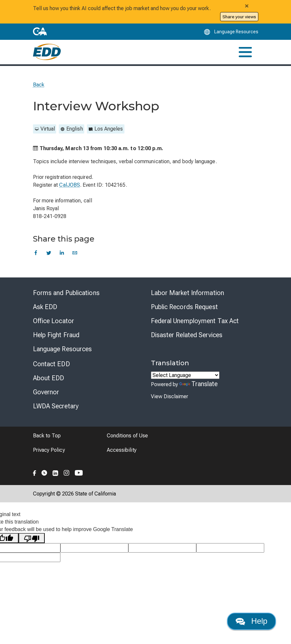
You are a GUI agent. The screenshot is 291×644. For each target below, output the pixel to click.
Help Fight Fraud (56, 335)
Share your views (239, 17)
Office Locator (54, 321)
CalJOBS (70, 185)
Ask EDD (45, 306)
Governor (46, 392)
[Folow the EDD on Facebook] (35, 472)
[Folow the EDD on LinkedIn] (56, 472)
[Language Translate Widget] (185, 375)
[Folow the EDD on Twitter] (44, 472)
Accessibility (122, 450)
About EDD (49, 378)
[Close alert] (247, 6)
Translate (199, 384)
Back (39, 84)
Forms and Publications (66, 292)
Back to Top (47, 435)
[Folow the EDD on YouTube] (79, 472)
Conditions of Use (127, 435)
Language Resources (63, 349)
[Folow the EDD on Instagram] (67, 472)
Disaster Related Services (187, 335)
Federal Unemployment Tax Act (195, 321)
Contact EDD (51, 364)
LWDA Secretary (56, 406)
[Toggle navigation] (245, 52)
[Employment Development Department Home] (47, 52)
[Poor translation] (32, 538)
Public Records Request (184, 306)
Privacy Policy (49, 450)
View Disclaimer (170, 396)
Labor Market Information (187, 292)
